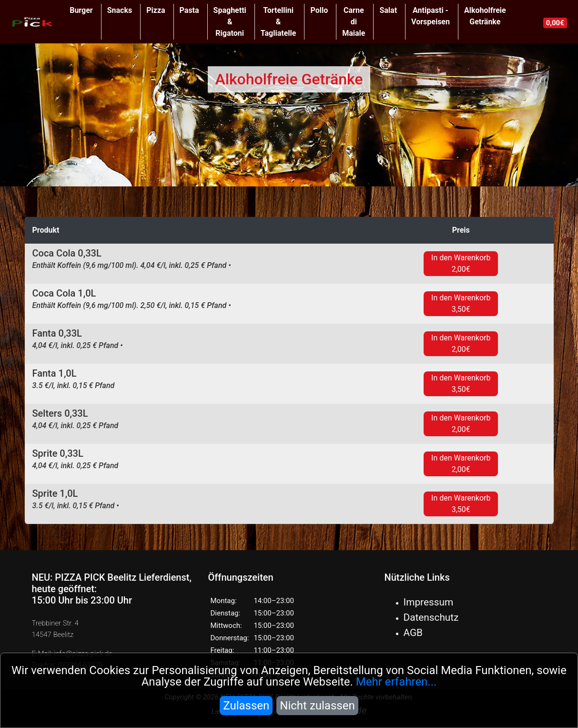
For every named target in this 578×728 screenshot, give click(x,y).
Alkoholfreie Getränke (485, 16)
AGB (413, 633)
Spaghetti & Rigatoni (230, 22)
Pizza (156, 10)
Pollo (319, 10)
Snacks (120, 10)
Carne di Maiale (354, 22)
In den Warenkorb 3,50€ (461, 303)
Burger (81, 10)
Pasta (189, 10)
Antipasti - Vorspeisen (431, 16)
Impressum (429, 602)
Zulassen (246, 706)
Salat (388, 10)
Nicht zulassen (317, 706)
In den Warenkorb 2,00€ (461, 263)
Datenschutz (431, 617)
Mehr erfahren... (396, 682)
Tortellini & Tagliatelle (279, 22)
